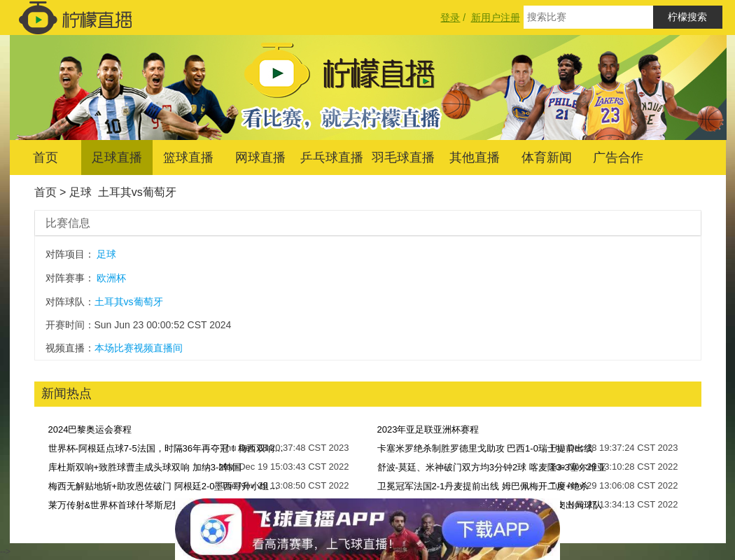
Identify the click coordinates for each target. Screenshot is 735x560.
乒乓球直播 (332, 157)
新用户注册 (496, 17)
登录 (450, 17)
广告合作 (618, 157)
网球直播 (260, 157)
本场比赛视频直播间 (139, 348)
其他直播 (475, 157)
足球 (80, 192)
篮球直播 (188, 157)
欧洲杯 (111, 278)
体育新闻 (547, 157)
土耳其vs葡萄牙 (137, 192)
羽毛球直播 (403, 157)
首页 (45, 157)
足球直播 (117, 157)
